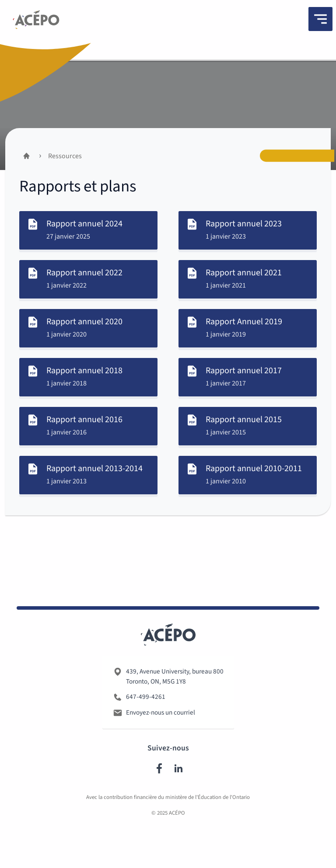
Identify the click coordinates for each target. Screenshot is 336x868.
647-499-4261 (146, 698)
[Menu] (320, 19)
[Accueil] (26, 156)
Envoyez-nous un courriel (161, 714)
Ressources (65, 156)
